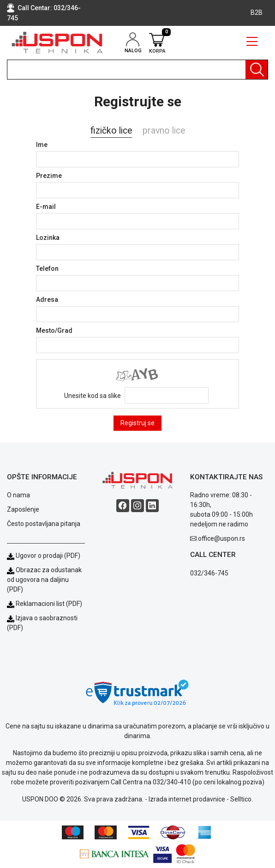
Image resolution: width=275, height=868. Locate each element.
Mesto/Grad (54, 330)
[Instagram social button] (137, 506)
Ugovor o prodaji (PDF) (44, 556)
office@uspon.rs (221, 538)
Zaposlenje (23, 509)
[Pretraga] (257, 70)
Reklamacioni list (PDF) (45, 604)
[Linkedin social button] (152, 506)
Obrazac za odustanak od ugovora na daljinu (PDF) (44, 580)
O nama (18, 495)
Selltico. (242, 799)
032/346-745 (209, 573)
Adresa (47, 300)
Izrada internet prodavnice (187, 799)
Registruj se (137, 423)
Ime (42, 145)
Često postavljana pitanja (44, 524)
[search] (137, 70)
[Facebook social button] (123, 506)
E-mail (46, 207)
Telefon (47, 269)
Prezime (49, 176)
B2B (257, 12)
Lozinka (48, 238)
